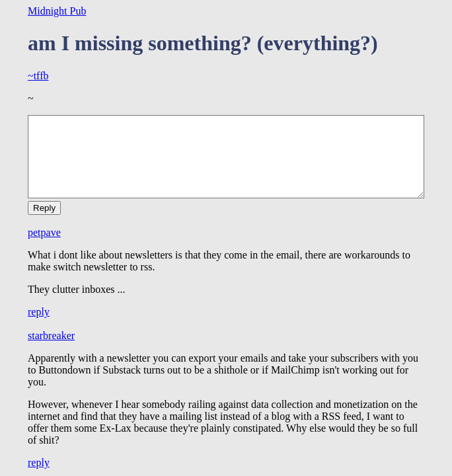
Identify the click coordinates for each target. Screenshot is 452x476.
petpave (44, 232)
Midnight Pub (57, 11)
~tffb (38, 76)
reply (39, 312)
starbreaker (51, 336)
